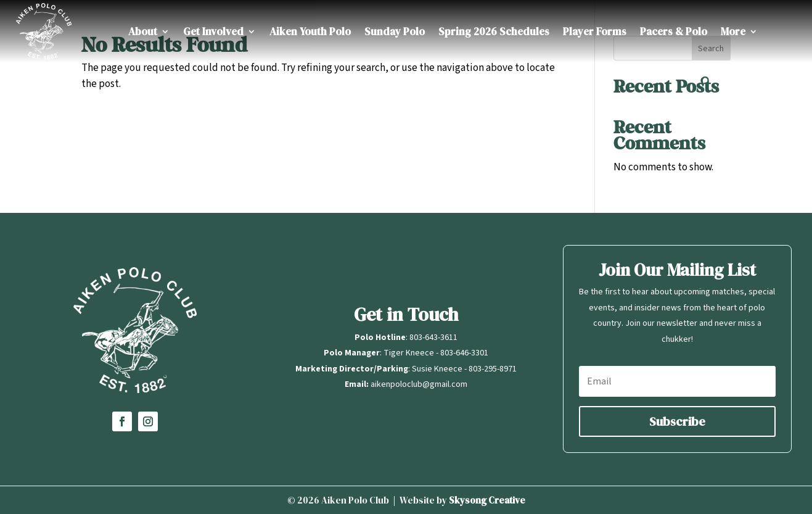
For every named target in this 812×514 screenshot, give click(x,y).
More (733, 31)
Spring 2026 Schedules (494, 31)
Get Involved (213, 31)
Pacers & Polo (674, 31)
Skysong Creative (487, 500)
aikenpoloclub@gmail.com (419, 384)
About (143, 31)
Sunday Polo (395, 31)
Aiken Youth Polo (310, 31)
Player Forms (595, 31)
